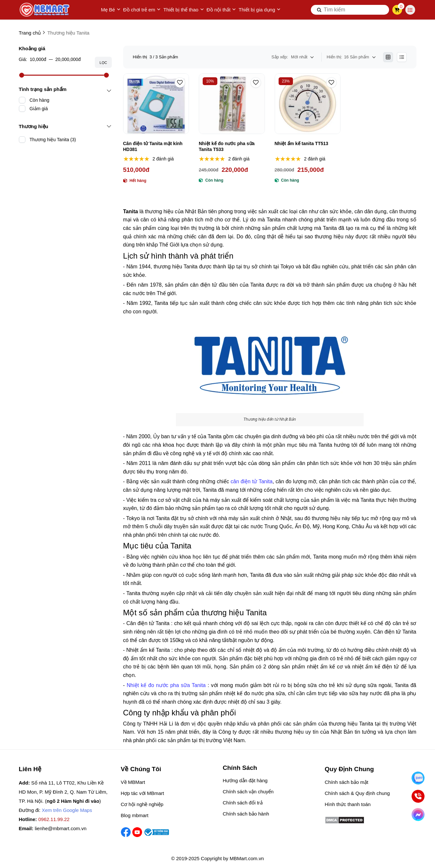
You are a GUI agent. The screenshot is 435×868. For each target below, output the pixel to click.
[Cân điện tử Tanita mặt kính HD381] (156, 104)
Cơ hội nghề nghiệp (142, 804)
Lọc (103, 63)
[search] (350, 10)
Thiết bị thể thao (184, 10)
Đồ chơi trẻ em (142, 10)
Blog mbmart (135, 815)
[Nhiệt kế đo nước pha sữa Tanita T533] (232, 104)
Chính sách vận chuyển (248, 792)
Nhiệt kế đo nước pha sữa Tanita (166, 685)
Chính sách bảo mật (347, 782)
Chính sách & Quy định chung (357, 793)
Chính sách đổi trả (243, 803)
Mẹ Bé (111, 10)
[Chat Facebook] (418, 815)
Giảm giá (39, 109)
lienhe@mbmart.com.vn (61, 828)
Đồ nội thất (221, 10)
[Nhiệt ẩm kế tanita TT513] (308, 104)
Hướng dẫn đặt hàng (245, 780)
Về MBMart (133, 782)
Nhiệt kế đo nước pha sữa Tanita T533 (227, 146)
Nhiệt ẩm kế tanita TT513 (302, 143)
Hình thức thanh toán (348, 804)
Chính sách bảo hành (246, 814)
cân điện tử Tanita (252, 481)
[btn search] (319, 10)
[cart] (397, 10)
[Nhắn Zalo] (418, 778)
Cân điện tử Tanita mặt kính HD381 (153, 146)
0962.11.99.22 (54, 819)
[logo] (45, 10)
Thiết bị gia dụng (260, 10)
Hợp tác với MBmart (143, 793)
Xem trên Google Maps (67, 810)
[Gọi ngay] (418, 796)
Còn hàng (40, 100)
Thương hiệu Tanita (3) (53, 140)
